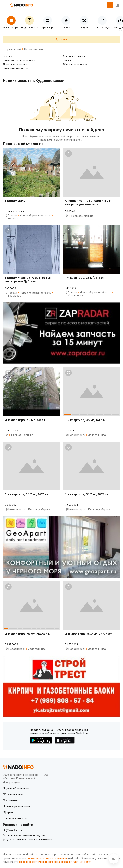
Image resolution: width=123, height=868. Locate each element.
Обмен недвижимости (75, 64)
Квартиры (8, 56)
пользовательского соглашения (47, 858)
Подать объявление (16, 788)
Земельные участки (74, 56)
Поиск (61, 40)
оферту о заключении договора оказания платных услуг (55, 862)
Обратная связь (13, 794)
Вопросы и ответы (15, 818)
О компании (10, 800)
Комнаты (68, 60)
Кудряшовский (12, 49)
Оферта (8, 812)
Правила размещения (17, 806)
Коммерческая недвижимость (20, 60)
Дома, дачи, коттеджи (15, 64)
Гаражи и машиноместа (16, 68)
